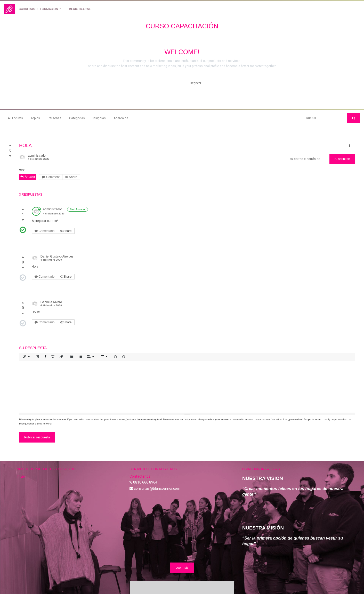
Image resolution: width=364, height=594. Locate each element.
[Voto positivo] (10, 147)
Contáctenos (140, 440)
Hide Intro (169, 83)
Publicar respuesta (37, 401)
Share (71, 177)
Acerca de (121, 118)
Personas (55, 118)
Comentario (45, 231)
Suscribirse (342, 159)
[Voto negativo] (10, 156)
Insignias (99, 118)
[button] (349, 146)
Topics (35, 118)
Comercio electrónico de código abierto (319, 581)
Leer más (182, 532)
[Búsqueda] (354, 118)
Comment (51, 177)
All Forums (15, 118)
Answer (28, 177)
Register (196, 83)
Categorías (77, 118)
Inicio (21, 440)
